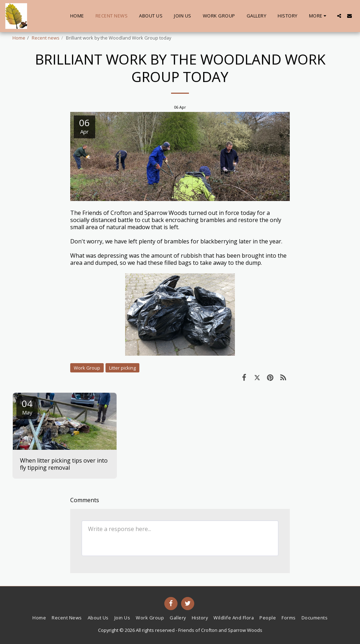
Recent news (46, 38)
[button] (339, 16)
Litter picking (122, 368)
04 (27, 406)
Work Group (87, 368)
